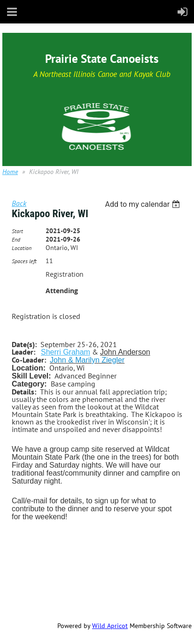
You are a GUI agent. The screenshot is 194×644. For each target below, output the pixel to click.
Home (10, 172)
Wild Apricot (110, 626)
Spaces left (24, 261)
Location (22, 248)
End (16, 239)
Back (19, 203)
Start (17, 231)
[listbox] (144, 204)
